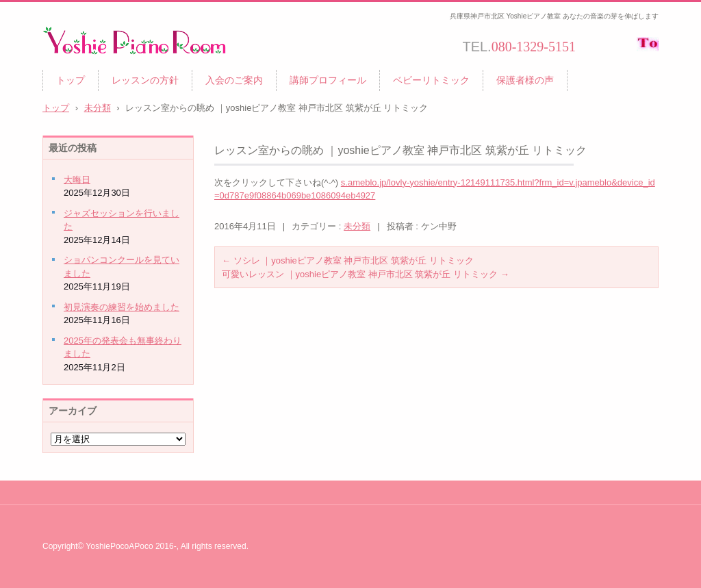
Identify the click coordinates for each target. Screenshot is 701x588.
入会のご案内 (234, 80)
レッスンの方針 (145, 80)
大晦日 (77, 180)
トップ (71, 80)
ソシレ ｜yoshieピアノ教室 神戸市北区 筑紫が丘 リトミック (348, 260)
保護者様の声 (525, 80)
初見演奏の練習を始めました (122, 307)
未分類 (357, 226)
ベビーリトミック (431, 80)
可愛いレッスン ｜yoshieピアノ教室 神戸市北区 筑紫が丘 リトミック (366, 274)
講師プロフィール (328, 80)
